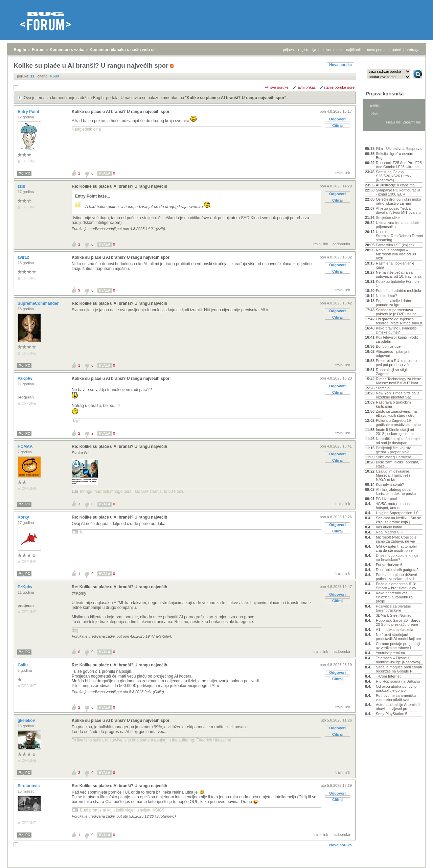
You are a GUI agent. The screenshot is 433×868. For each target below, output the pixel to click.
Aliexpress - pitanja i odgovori (392, 353)
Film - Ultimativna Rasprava (399, 149)
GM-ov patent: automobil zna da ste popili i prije (396, 548)
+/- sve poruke (277, 87)
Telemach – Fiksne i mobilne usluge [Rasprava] (398, 660)
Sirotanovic (29, 786)
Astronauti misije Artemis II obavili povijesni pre (398, 707)
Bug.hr (20, 50)
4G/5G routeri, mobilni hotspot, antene (394, 506)
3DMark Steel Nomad (394, 615)
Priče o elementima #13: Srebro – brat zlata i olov (396, 586)
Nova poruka (340, 65)
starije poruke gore (339, 87)
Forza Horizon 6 (389, 565)
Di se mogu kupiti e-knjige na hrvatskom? (397, 557)
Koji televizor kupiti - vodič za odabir (397, 339)
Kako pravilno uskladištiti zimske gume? (396, 330)
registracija (307, 50)
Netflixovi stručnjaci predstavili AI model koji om (398, 637)
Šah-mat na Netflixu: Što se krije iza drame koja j (398, 520)
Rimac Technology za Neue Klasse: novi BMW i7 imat (398, 381)
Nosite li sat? (386, 296)
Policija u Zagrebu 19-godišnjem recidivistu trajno (398, 422)
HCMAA (26, 447)
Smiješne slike (388, 218)
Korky (24, 517)
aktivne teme (331, 50)
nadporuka (341, 244)
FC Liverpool (386, 499)
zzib (22, 186)
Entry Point (29, 112)
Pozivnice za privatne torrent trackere (393, 608)
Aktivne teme (381, 139)
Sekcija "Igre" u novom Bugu (395, 156)
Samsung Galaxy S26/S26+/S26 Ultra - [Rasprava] (393, 176)
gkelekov (27, 721)
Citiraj (337, 125)
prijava (288, 50)
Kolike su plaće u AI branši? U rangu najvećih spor (236, 98)
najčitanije (354, 50)
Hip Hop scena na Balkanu (398, 681)
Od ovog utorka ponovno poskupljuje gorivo (396, 688)
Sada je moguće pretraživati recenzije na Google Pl (399, 669)
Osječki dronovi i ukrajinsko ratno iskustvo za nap (398, 201)
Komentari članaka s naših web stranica (128, 50)
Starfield (383, 388)
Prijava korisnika (385, 94)
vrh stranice (415, 858)
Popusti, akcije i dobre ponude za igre (394, 303)
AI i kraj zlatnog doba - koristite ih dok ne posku (396, 492)
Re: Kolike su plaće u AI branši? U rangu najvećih (119, 186)
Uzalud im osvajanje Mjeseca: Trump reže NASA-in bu (393, 475)
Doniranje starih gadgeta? (397, 570)
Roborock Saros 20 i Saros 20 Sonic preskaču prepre (398, 622)
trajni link (343, 173)
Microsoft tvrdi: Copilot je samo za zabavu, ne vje (396, 539)
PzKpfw (26, 379)
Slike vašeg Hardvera (394, 457)
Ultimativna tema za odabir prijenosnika (398, 225)
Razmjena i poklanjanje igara (395, 265)
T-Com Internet (388, 676)
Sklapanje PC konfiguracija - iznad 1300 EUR (398, 192)
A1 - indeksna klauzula (395, 630)
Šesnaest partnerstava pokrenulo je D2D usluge (396, 312)
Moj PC (24, 173)
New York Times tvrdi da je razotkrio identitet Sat (398, 395)
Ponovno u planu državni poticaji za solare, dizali (396, 577)
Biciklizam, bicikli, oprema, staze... (397, 464)
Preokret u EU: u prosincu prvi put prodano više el (397, 363)
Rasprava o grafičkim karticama (393, 404)
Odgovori (337, 119)
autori (397, 50)
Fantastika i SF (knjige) (395, 245)
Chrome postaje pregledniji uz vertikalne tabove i (398, 646)
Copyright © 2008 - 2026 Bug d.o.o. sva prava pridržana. (216, 866)
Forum (38, 50)
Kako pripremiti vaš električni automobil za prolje (394, 597)
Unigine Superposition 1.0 (397, 513)
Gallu (23, 665)
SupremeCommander (39, 303)
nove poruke (377, 50)
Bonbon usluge (388, 346)
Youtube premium (390, 653)
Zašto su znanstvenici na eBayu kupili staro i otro (396, 413)
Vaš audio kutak (389, 527)
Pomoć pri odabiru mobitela (398, 291)
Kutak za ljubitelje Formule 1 (398, 283)
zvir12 (24, 257)
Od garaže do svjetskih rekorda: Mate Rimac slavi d (399, 321)
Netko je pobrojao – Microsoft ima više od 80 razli (396, 254)
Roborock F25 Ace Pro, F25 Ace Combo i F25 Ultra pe (399, 165)
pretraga (413, 50)
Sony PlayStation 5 (392, 714)
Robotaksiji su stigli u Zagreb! (393, 372)
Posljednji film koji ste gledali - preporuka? (394, 450)
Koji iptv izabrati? (390, 484)
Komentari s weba (67, 50)
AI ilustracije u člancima (395, 185)
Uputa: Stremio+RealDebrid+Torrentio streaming (399, 236)
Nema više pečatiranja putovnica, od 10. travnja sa (399, 274)
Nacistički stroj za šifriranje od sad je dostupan (398, 441)
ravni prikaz (306, 87)
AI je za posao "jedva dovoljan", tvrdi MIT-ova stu (398, 210)
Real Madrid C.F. (390, 532)
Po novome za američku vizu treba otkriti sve (396, 698)
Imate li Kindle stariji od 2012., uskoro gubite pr (395, 432)
